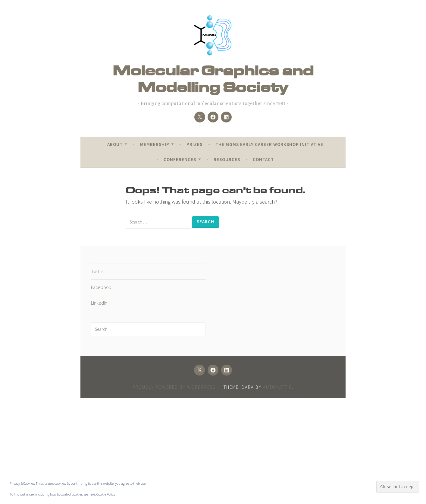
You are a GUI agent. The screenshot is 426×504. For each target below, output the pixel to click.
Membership (155, 144)
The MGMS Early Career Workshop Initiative (269, 144)
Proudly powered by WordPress (174, 387)
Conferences (180, 159)
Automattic (278, 387)
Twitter (98, 271)
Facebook (101, 287)
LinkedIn (99, 303)
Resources (227, 159)
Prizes (194, 144)
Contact (263, 159)
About (115, 144)
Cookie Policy (106, 494)
